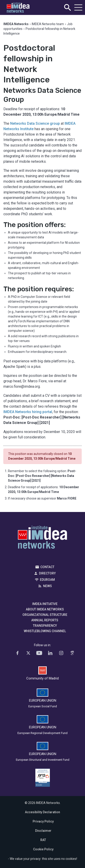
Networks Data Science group (35, 123)
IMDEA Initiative (45, 604)
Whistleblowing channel (45, 631)
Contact (47, 567)
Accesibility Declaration (42, 812)
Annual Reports (45, 620)
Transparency (45, 626)
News (47, 586)
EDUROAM (47, 580)
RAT (43, 840)
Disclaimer (43, 831)
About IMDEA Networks (45, 609)
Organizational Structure (45, 615)
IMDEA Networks (42, 538)
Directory (47, 573)
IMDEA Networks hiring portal (28, 412)
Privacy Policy (43, 821)
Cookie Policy (43, 849)
